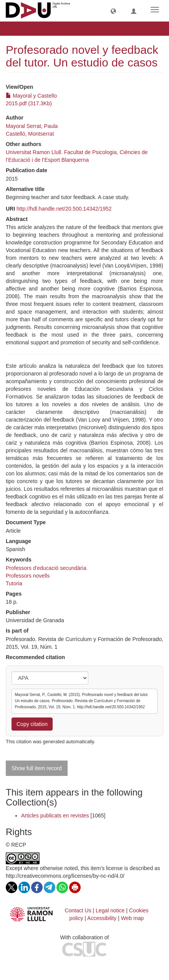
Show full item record (37, 768)
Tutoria (14, 583)
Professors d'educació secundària (46, 568)
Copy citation (32, 724)
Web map (133, 918)
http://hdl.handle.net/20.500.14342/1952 (64, 209)
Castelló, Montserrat (30, 134)
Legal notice (110, 910)
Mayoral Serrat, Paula (32, 126)
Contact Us (78, 910)
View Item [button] (26, 28)
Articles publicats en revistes (55, 816)
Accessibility (102, 918)
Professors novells (28, 576)
